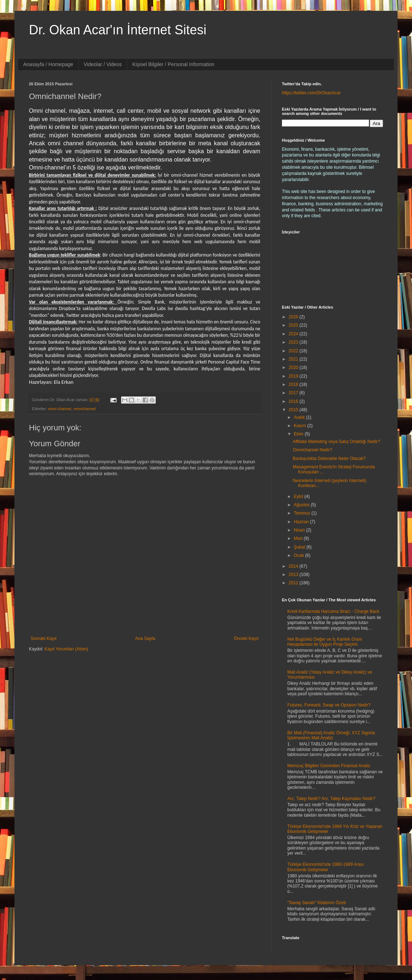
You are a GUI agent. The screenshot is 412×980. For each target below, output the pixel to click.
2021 (294, 359)
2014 (294, 566)
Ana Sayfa (145, 639)
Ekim (299, 434)
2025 (294, 325)
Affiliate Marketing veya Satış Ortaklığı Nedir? (336, 442)
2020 (294, 367)
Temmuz (303, 513)
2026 (294, 317)
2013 (294, 575)
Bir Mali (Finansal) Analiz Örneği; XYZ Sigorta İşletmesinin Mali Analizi (331, 735)
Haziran (302, 522)
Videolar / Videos (103, 64)
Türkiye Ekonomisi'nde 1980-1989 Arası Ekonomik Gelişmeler (326, 867)
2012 (294, 583)
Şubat (300, 547)
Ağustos (302, 505)
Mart (299, 538)
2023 (294, 342)
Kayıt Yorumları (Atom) (66, 649)
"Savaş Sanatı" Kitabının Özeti (317, 903)
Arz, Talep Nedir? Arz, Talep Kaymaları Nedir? (331, 799)
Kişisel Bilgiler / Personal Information (173, 64)
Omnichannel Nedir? (312, 450)
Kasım (301, 426)
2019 (294, 376)
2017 (294, 393)
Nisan (300, 530)
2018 (294, 384)
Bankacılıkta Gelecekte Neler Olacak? (329, 459)
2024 (294, 334)
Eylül (299, 497)
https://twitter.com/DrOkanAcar (311, 93)
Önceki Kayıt (246, 639)
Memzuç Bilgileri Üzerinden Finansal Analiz (329, 766)
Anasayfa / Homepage (48, 64)
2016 (294, 401)
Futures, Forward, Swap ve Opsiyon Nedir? (329, 705)
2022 (294, 351)
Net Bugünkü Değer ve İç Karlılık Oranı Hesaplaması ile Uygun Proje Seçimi (325, 642)
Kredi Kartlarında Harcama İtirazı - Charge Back (333, 611)
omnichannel (84, 409)
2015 (294, 410)
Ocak (299, 555)
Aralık (300, 417)
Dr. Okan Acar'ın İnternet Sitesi (118, 30)
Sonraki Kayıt (44, 639)
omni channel (60, 409)
